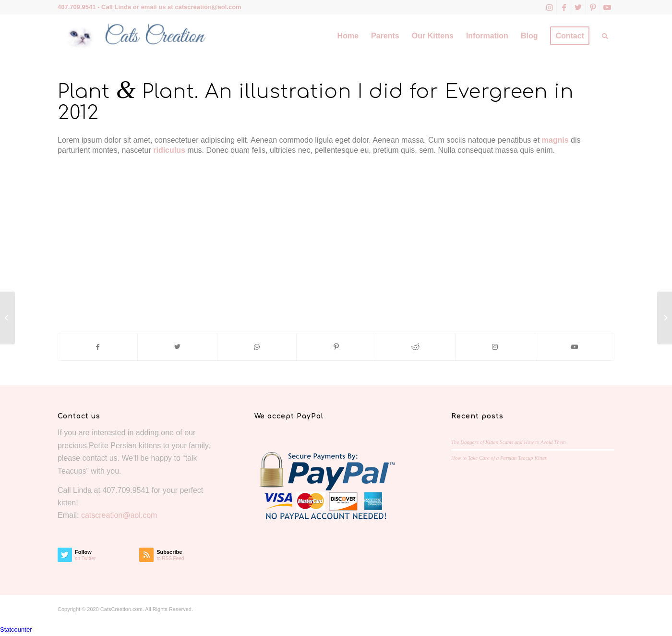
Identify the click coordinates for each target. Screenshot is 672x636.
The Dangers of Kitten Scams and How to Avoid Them (509, 442)
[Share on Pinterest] (336, 347)
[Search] (605, 36)
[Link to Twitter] (578, 7)
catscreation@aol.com (208, 7)
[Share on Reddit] (416, 347)
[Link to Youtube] (607, 7)
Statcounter (16, 630)
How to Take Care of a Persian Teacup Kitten (499, 458)
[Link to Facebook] (564, 7)
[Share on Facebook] (98, 347)
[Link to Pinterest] (593, 7)
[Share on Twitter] (177, 347)
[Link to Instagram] (549, 7)
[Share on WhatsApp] (257, 347)
